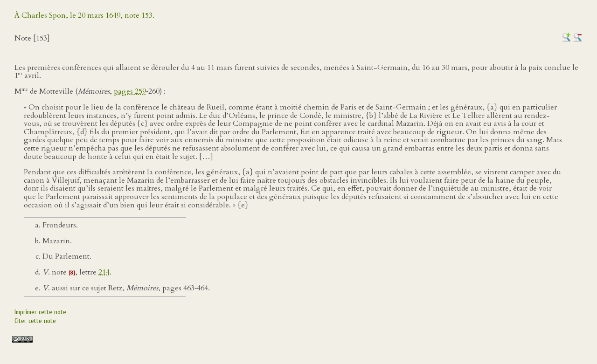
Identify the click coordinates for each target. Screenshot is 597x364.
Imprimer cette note (40, 312)
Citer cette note (35, 321)
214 (104, 272)
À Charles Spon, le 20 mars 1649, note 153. (84, 15)
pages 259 (130, 91)
